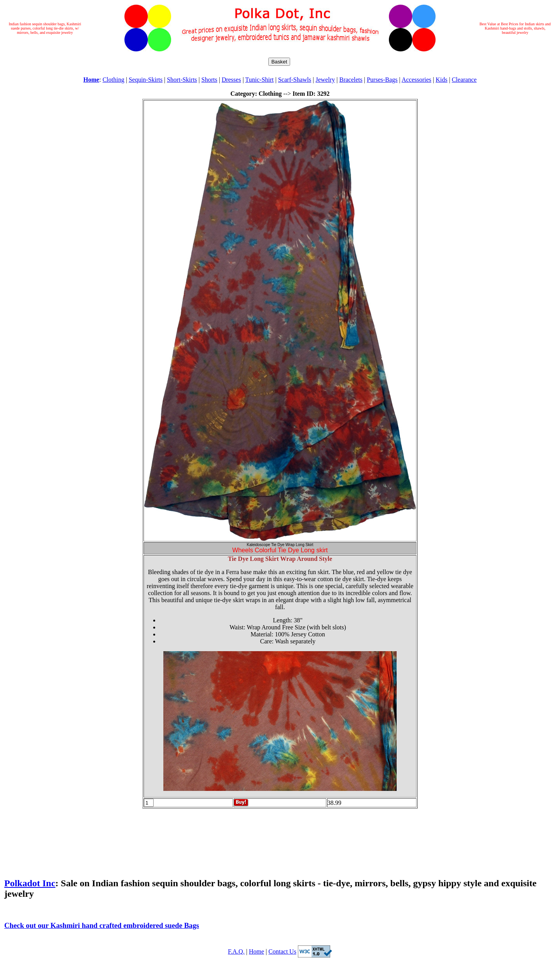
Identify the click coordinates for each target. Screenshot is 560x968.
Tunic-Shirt (260, 80)
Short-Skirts (182, 80)
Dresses (231, 80)
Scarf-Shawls (295, 80)
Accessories (416, 80)
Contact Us (282, 951)
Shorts (209, 80)
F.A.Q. (236, 951)
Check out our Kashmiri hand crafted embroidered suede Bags (102, 925)
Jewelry (325, 80)
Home (256, 951)
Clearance (464, 80)
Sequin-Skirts (146, 80)
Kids (441, 80)
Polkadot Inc (30, 883)
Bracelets (351, 80)
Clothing (114, 80)
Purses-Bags (382, 80)
